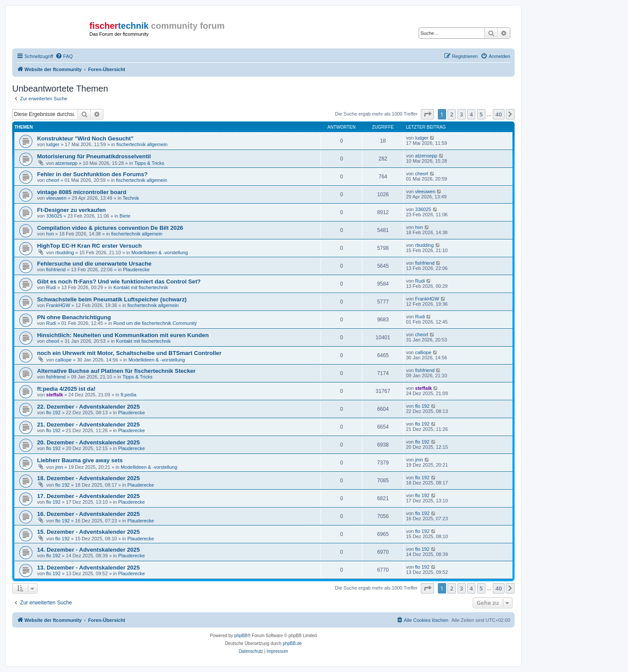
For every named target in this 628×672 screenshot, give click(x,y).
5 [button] (481, 114)
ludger (53, 144)
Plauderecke (136, 269)
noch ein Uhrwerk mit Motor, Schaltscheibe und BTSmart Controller (129, 353)
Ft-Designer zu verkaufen (72, 210)
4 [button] (471, 114)
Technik (131, 198)
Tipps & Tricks (149, 163)
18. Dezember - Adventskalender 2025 (89, 478)
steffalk (55, 395)
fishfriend (56, 269)
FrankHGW (58, 305)
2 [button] (452, 114)
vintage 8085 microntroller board (82, 192)
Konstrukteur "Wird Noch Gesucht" (85, 138)
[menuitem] (64, 56)
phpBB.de (292, 643)
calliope (63, 360)
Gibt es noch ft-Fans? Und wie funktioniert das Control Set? (119, 281)
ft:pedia (128, 395)
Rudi (51, 287)
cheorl (53, 180)
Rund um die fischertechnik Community (155, 323)
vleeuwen (56, 198)
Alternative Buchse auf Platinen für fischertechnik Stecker (116, 371)
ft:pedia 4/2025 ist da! (66, 389)
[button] (427, 114)
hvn (50, 234)
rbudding (65, 252)
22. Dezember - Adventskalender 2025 (89, 407)
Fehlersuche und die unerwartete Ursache (94, 264)
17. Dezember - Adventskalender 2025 (89, 496)
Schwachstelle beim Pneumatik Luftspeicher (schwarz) (112, 299)
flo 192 (53, 413)
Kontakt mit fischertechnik (141, 287)
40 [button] (499, 114)
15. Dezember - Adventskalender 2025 (89, 532)
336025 (54, 216)
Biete (125, 216)
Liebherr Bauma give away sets (80, 460)
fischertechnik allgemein (142, 144)
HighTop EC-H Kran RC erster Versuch (89, 246)
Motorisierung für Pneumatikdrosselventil (94, 156)
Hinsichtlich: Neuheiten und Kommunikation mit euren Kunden (123, 335)
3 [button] (462, 114)
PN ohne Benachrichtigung (74, 317)
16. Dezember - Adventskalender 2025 (89, 514)
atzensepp (67, 163)
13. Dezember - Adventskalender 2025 (89, 568)
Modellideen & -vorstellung (160, 252)
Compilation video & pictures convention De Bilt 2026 (110, 228)
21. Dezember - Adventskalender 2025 (89, 425)
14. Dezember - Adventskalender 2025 (89, 550)
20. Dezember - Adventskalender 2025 (89, 442)
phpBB (241, 636)
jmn (59, 467)
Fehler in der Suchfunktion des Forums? (92, 174)
